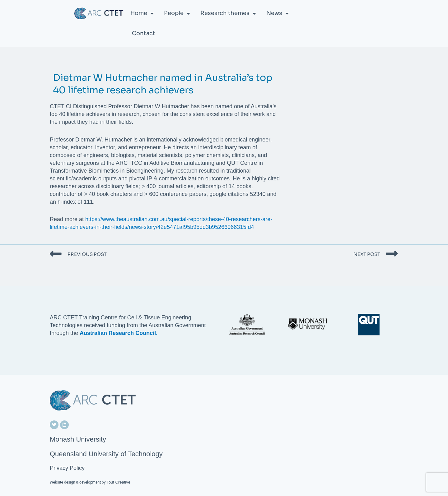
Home (142, 13)
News (278, 13)
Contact (144, 33)
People (177, 13)
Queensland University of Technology (106, 454)
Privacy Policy (67, 468)
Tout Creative (118, 482)
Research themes (228, 13)
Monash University (78, 439)
